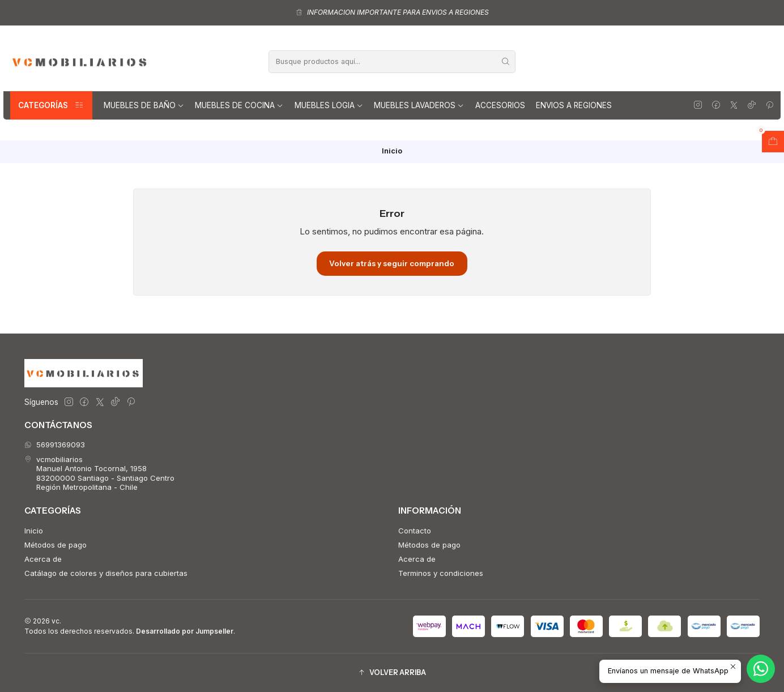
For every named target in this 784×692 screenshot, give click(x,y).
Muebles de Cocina (239, 105)
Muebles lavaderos (419, 105)
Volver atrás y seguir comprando (392, 263)
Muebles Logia (329, 105)
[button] (392, 672)
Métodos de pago (56, 545)
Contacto (415, 531)
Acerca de (43, 559)
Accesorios (500, 105)
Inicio (34, 531)
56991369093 (55, 445)
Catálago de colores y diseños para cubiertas (106, 573)
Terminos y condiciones (441, 573)
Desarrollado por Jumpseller (185, 631)
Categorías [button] (51, 105)
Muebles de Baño (144, 105)
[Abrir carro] (773, 142)
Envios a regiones (574, 105)
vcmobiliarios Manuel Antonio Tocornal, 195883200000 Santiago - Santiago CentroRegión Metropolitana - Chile (99, 473)
